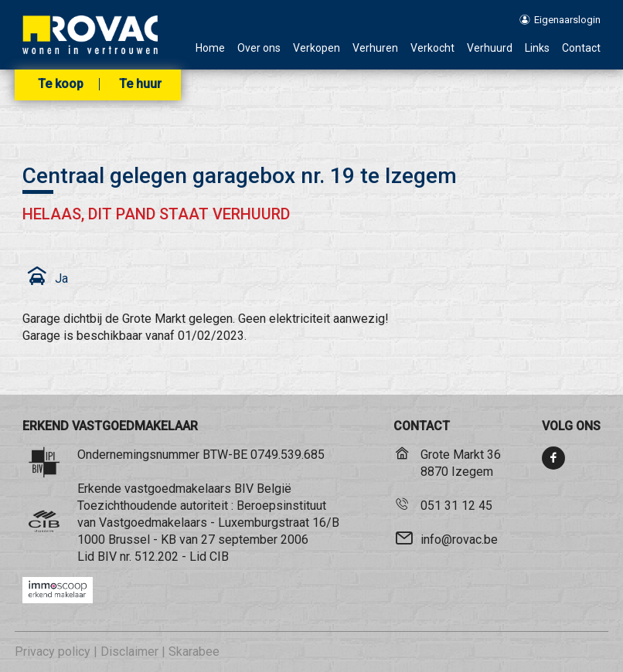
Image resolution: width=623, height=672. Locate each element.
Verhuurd (490, 48)
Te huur (140, 84)
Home (210, 48)
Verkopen (317, 48)
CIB (219, 557)
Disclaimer (129, 652)
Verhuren (375, 48)
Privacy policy (53, 652)
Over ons (259, 48)
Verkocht (432, 48)
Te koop (61, 84)
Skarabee (194, 652)
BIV (107, 557)
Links (537, 48)
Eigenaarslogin (559, 20)
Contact (581, 48)
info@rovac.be (459, 540)
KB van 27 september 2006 (235, 540)
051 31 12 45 (456, 506)
